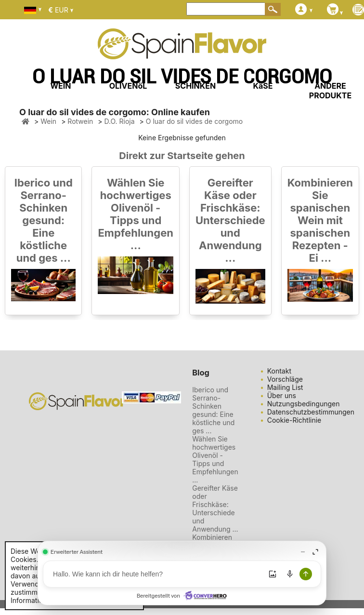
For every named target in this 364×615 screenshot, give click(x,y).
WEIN (60, 86)
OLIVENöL (128, 86)
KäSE (263, 86)
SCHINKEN (195, 86)
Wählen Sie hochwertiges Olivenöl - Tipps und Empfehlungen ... (135, 214)
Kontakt (279, 371)
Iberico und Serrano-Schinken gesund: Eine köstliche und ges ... (44, 220)
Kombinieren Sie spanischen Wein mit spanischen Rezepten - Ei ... (320, 220)
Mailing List (285, 387)
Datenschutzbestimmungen (311, 412)
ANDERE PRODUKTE (330, 91)
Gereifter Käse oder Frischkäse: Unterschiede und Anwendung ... (230, 220)
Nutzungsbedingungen (304, 404)
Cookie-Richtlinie (294, 420)
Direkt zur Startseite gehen (182, 156)
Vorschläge (285, 379)
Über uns (282, 395)
